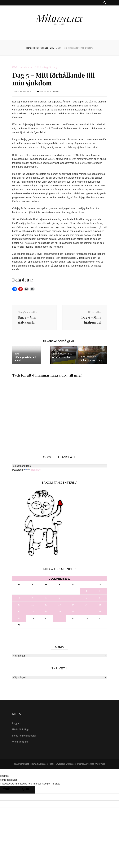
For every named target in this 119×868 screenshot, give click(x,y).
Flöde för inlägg (20, 731)
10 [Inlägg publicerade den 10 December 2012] (19, 606)
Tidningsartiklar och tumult (25, 360)
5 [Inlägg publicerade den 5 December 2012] (46, 599)
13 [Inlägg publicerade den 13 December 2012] (59, 606)
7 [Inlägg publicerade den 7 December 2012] (73, 599)
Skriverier (92, 358)
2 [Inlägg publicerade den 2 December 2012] (100, 592)
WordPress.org (20, 743)
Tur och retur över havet (62, 360)
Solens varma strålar (92, 361)
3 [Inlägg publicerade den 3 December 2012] (19, 599)
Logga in (17, 724)
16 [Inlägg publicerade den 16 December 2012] (100, 606)
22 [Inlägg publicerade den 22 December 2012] (87, 613)
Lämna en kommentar (50, 92)
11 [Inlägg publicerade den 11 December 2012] (33, 606)
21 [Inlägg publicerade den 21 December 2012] (73, 613)
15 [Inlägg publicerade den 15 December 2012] (87, 606)
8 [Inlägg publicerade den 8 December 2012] (87, 599)
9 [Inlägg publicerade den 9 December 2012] (100, 599)
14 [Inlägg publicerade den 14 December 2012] (73, 606)
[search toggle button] (105, 3)
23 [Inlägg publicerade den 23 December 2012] (100, 613)
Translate (33, 471)
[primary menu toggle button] (60, 37)
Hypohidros (66, 355)
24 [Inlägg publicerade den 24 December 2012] (19, 619)
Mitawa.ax (59, 18)
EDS (15, 67)
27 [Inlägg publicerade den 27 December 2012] (59, 619)
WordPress (100, 765)
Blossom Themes (76, 765)
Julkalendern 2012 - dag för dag (38, 67)
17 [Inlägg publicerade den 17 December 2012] (19, 613)
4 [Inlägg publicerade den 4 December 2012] (33, 599)
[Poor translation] (25, 791)
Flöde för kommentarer (24, 737)
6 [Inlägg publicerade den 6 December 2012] (59, 599)
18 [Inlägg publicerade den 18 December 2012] (33, 613)
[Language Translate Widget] (59, 467)
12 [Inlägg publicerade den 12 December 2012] (46, 606)
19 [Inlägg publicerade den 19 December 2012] (46, 613)
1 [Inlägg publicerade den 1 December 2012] (87, 592)
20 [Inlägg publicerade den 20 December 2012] (59, 613)
